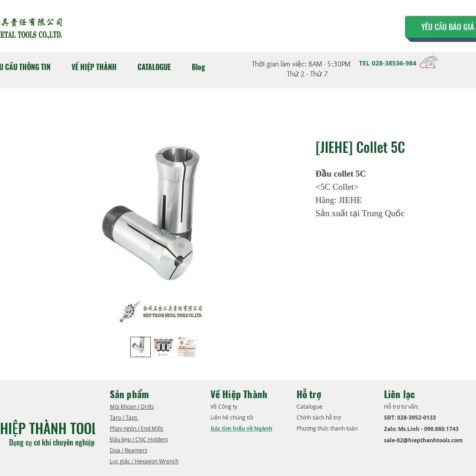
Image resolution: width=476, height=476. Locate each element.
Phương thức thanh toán (328, 428)
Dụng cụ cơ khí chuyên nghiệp (53, 442)
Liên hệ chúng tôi (233, 417)
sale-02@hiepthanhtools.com (423, 440)
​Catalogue (310, 406)
